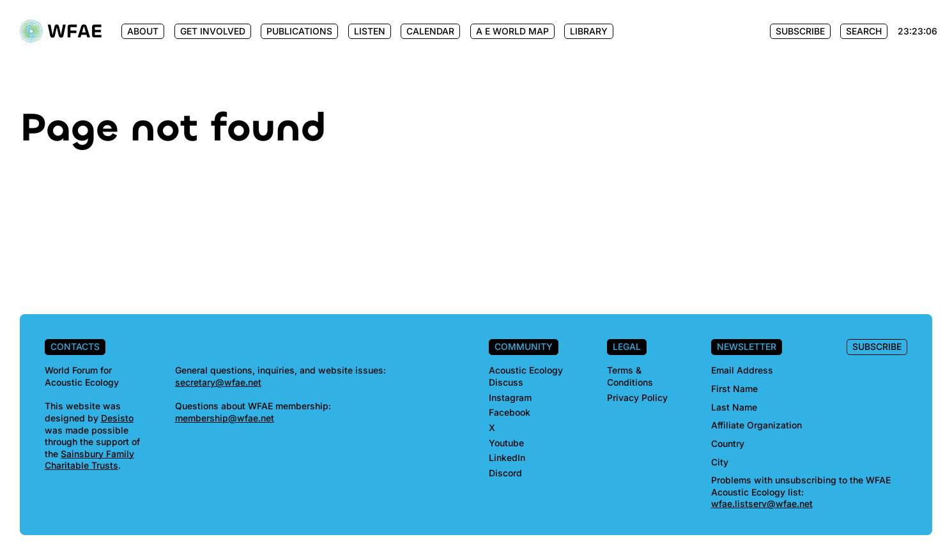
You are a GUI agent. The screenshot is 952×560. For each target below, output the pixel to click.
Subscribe (800, 31)
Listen (370, 31)
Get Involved (213, 31)
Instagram (510, 397)
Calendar (430, 31)
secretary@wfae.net (218, 382)
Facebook (510, 412)
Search (864, 31)
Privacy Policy (637, 397)
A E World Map (512, 31)
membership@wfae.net (225, 418)
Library (589, 31)
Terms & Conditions (630, 376)
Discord (505, 473)
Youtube (506, 443)
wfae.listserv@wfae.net (762, 503)
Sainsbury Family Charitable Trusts (89, 460)
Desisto (117, 418)
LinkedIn (507, 458)
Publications (299, 31)
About (143, 31)
